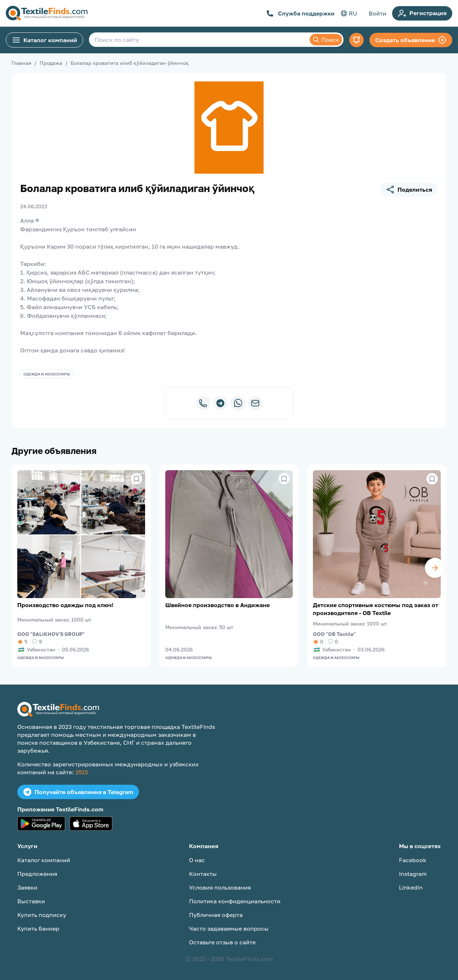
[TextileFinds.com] (47, 13)
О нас (197, 860)
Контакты (203, 874)
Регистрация (422, 13)
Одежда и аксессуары (47, 374)
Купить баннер (38, 928)
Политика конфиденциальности (235, 901)
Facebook (413, 860)
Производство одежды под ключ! (65, 605)
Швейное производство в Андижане (217, 605)
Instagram (413, 874)
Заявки (27, 887)
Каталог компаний (44, 40)
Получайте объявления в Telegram (78, 792)
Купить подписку (42, 915)
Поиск (326, 40)
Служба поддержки (300, 13)
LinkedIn (411, 887)
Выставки (31, 901)
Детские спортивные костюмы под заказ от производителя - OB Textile (376, 609)
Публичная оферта (216, 915)
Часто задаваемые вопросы (229, 928)
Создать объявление (411, 40)
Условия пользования (220, 887)
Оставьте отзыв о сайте (222, 942)
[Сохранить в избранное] (136, 479)
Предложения (37, 874)
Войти (378, 13)
